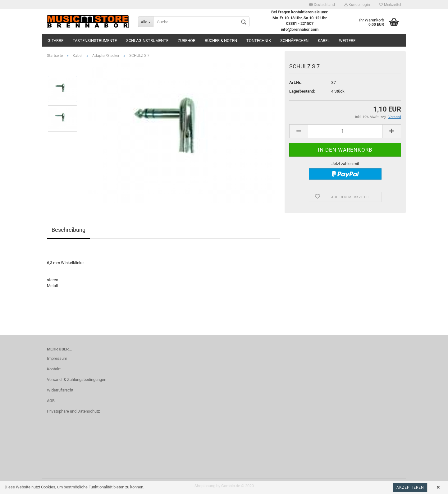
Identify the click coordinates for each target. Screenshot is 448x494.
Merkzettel (390, 5)
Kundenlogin (357, 5)
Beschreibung (69, 230)
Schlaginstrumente (147, 41)
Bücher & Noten (221, 41)
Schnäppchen (294, 41)
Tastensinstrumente (95, 41)
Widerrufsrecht (60, 390)
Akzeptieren (410, 487)
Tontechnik (259, 41)
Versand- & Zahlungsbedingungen (77, 380)
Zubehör (187, 41)
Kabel (324, 41)
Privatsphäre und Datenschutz (73, 411)
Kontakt (54, 369)
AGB (51, 401)
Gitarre (55, 41)
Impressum (57, 358)
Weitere (347, 41)
